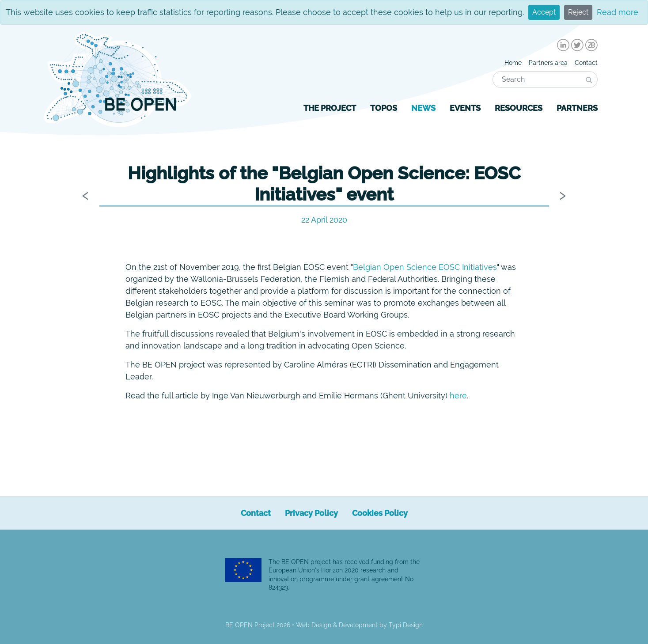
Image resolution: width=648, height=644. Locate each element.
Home (513, 63)
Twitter (577, 45)
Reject (578, 12)
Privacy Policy (311, 513)
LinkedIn (563, 45)
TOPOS (384, 108)
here (458, 396)
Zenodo (591, 45)
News (423, 108)
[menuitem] (563, 45)
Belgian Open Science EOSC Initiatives (425, 267)
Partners (577, 108)
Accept (544, 12)
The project (330, 108)
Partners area (548, 63)
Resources (519, 108)
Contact (586, 63)
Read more (618, 12)
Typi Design (406, 625)
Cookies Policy (380, 513)
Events (465, 108)
